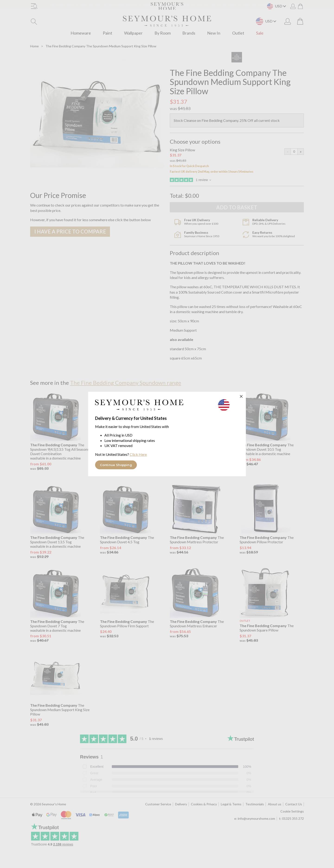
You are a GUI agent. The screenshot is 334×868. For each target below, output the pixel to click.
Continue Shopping (116, 465)
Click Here (138, 454)
